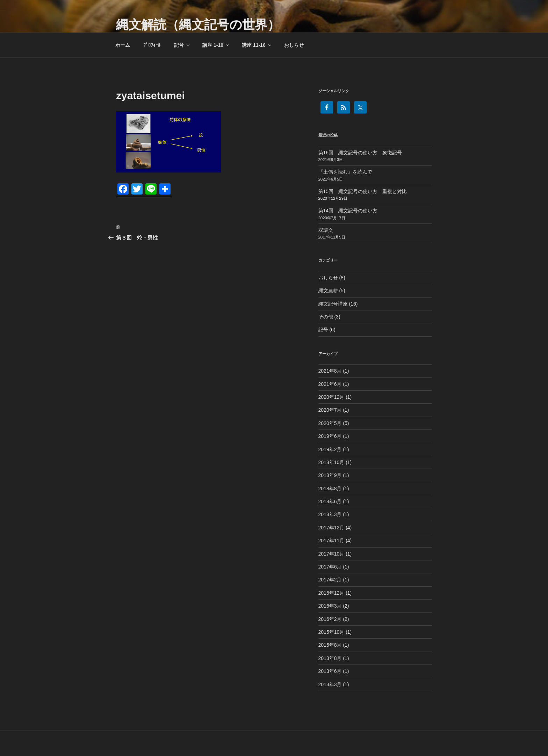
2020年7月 (330, 410)
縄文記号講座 (333, 304)
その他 (326, 317)
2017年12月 (331, 528)
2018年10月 (331, 462)
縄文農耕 (328, 291)
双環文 (326, 230)
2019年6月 (330, 436)
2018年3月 (330, 514)
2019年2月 (330, 449)
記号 (182, 45)
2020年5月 (330, 423)
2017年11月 (331, 541)
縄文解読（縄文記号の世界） (198, 25)
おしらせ (294, 45)
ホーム (123, 45)
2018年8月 (330, 489)
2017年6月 (330, 567)
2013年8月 (330, 658)
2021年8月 (330, 371)
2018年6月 (330, 501)
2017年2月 (330, 580)
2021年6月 (330, 384)
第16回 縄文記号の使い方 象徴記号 (360, 153)
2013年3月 (330, 684)
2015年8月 (330, 645)
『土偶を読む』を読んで (345, 172)
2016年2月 (330, 619)
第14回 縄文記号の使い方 (348, 211)
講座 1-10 (216, 45)
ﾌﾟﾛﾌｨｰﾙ (152, 45)
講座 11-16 (257, 45)
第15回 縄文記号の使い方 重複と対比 (363, 191)
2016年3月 (330, 606)
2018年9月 (330, 475)
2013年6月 (330, 671)
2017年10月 (331, 554)
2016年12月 (331, 593)
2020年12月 (331, 397)
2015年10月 (331, 632)
